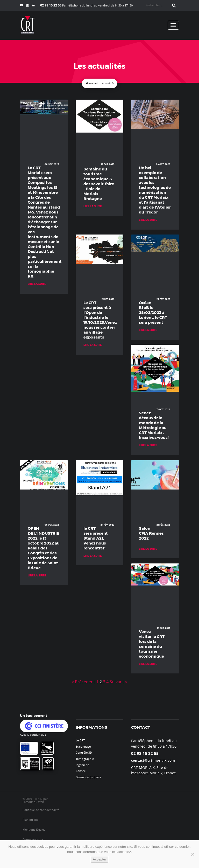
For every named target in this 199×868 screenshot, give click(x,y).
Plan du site (30, 820)
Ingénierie (82, 765)
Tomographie (85, 759)
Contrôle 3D (84, 752)
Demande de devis (88, 777)
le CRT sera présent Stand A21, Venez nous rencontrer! (96, 538)
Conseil (81, 771)
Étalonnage (83, 746)
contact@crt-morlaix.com (153, 760)
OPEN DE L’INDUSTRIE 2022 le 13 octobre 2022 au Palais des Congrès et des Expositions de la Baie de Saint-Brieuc (44, 548)
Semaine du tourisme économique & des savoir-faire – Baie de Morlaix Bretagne (99, 184)
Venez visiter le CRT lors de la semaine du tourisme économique (152, 644)
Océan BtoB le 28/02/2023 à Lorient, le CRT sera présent (153, 312)
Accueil (94, 83)
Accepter (99, 859)
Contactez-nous (33, 839)
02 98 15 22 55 (145, 753)
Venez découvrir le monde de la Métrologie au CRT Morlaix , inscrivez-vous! (154, 425)
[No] (193, 854)
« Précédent (83, 682)
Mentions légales (34, 829)
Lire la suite (37, 284)
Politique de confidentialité (41, 810)
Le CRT (80, 740)
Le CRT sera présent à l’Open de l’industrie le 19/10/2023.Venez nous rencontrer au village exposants (100, 320)
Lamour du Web (33, 802)
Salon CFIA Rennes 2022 (151, 533)
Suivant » (118, 682)
